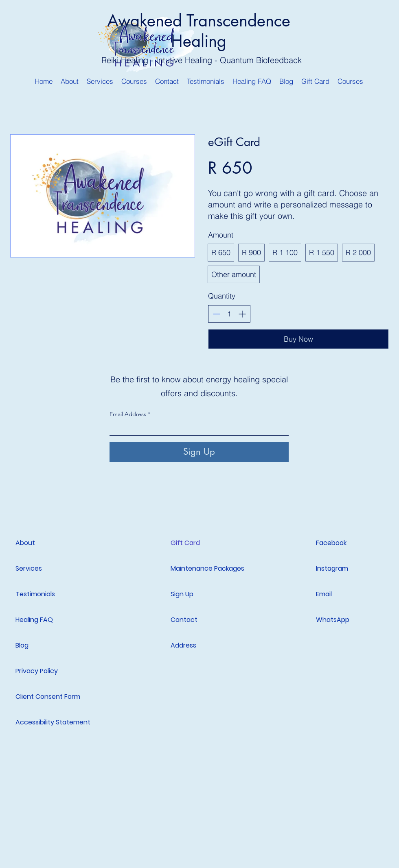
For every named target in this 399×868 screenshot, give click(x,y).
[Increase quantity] (242, 314)
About (25, 543)
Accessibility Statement (44, 722)
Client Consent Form (44, 697)
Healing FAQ (34, 620)
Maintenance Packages (199, 568)
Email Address (128, 414)
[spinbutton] (229, 314)
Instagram (332, 568)
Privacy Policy (37, 671)
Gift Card (185, 543)
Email (324, 594)
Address (183, 645)
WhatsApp (333, 620)
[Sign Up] (199, 452)
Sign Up (182, 594)
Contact (184, 620)
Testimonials (35, 594)
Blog (22, 645)
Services (29, 568)
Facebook (331, 543)
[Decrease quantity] (216, 314)
